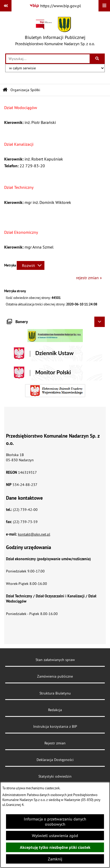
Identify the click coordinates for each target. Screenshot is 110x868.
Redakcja (55, 710)
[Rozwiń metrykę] (31, 265)
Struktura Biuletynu (55, 693)
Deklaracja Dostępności (55, 760)
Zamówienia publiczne (55, 676)
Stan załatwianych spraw (55, 660)
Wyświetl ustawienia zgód (55, 836)
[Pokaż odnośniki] (6, 6)
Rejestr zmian (55, 743)
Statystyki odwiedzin (55, 776)
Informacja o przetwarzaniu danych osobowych (55, 822)
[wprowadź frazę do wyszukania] (48, 59)
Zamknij (55, 859)
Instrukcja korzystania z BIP (55, 726)
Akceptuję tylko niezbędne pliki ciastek (55, 847)
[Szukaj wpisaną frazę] (98, 59)
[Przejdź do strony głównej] (55, 32)
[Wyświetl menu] (104, 6)
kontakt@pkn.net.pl (34, 534)
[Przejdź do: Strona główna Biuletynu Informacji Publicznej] (5, 90)
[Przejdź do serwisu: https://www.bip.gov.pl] (55, 6)
